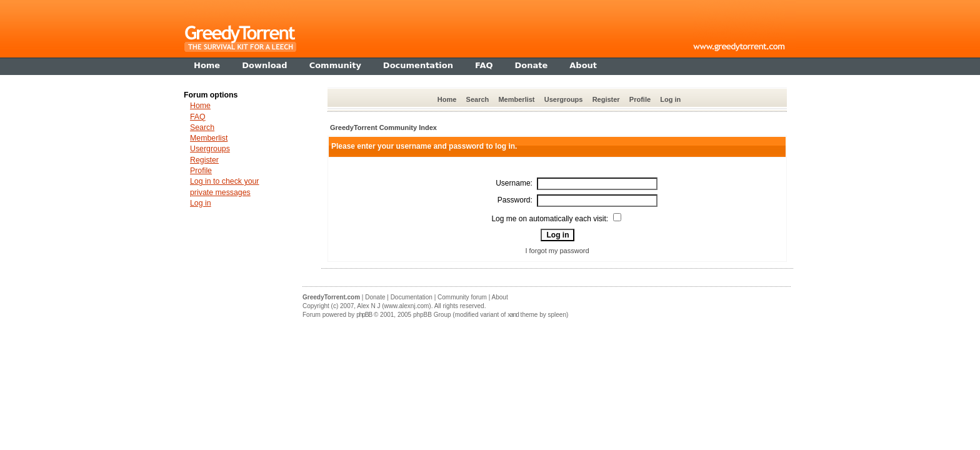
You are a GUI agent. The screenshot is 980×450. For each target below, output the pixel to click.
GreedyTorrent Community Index (383, 127)
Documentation (412, 297)
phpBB (364, 315)
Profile (640, 99)
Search (478, 99)
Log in (670, 99)
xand (513, 315)
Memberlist (516, 99)
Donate (375, 297)
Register (606, 99)
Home (447, 99)
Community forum (462, 297)
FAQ (198, 117)
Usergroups (564, 99)
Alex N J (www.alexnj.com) (394, 306)
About (500, 297)
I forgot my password (557, 251)
